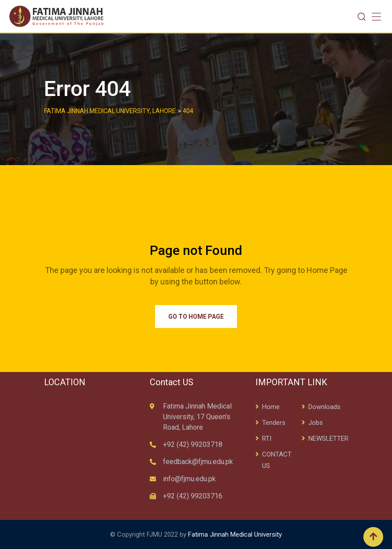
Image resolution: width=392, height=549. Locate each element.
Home (271, 407)
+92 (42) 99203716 (193, 496)
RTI (267, 438)
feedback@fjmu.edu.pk (198, 462)
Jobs (316, 423)
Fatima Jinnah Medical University (235, 534)
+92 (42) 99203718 (193, 444)
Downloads (324, 407)
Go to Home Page (196, 317)
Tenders (274, 423)
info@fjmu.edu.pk (189, 479)
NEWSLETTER (328, 438)
